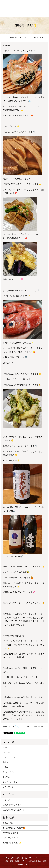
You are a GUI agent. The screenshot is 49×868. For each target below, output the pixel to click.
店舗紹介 (6, 753)
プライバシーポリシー (12, 782)
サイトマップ (8, 787)
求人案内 (6, 777)
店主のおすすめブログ (18, 38)
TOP (3, 38)
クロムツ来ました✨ (11, 823)
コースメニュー (9, 757)
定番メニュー (8, 762)
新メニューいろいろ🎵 (36, 727)
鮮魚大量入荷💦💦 (11, 727)
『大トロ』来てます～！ (13, 838)
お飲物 (5, 767)
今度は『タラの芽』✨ (12, 843)
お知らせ (6, 800)
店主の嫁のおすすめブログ (14, 810)
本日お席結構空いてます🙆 (14, 828)
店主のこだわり (9, 772)
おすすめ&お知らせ (11, 833)
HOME (5, 748)
